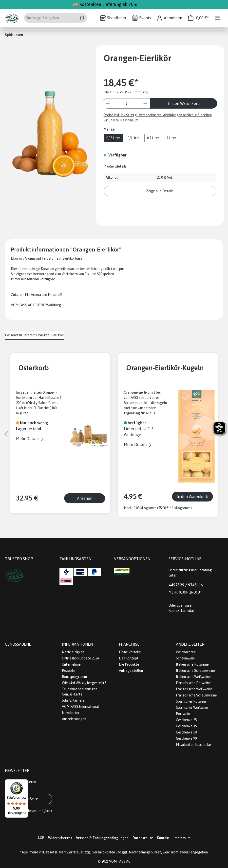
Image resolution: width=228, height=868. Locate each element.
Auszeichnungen (74, 719)
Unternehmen (72, 664)
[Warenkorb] (198, 18)
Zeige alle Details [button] (160, 191)
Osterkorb (34, 368)
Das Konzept (129, 658)
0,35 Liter (113, 138)
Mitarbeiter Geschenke (193, 745)
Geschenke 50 (186, 732)
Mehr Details (28, 439)
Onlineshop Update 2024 (80, 658)
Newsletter (71, 713)
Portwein (183, 714)
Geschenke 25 (186, 720)
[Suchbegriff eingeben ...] (50, 18)
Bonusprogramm (74, 677)
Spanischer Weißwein (192, 708)
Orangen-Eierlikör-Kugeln (165, 368)
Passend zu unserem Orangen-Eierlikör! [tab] (35, 335)
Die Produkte (129, 664)
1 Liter (171, 138)
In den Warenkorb (184, 103)
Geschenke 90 (186, 738)
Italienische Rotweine (192, 664)
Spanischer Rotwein (191, 701)
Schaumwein (185, 658)
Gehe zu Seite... (29, 799)
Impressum (182, 838)
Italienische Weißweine (193, 677)
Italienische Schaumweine (195, 671)
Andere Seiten (190, 644)
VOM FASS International (80, 707)
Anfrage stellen (131, 671)
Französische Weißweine (194, 689)
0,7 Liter (153, 138)
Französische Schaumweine (196, 695)
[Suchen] (82, 18)
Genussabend (18, 644)
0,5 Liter (134, 138)
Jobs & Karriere (73, 700)
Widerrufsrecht (60, 838)
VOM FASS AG (120, 861)
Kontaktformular (181, 611)
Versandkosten (104, 852)
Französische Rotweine (193, 683)
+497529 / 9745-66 (186, 585)
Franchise (129, 644)
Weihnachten (186, 652)
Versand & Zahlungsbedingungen (102, 838)
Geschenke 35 (186, 726)
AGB (41, 838)
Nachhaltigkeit (73, 652)
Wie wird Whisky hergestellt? (84, 683)
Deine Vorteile (130, 652)
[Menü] (217, 18)
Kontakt (163, 838)
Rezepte (69, 671)
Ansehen (85, 498)
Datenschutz (143, 838)
